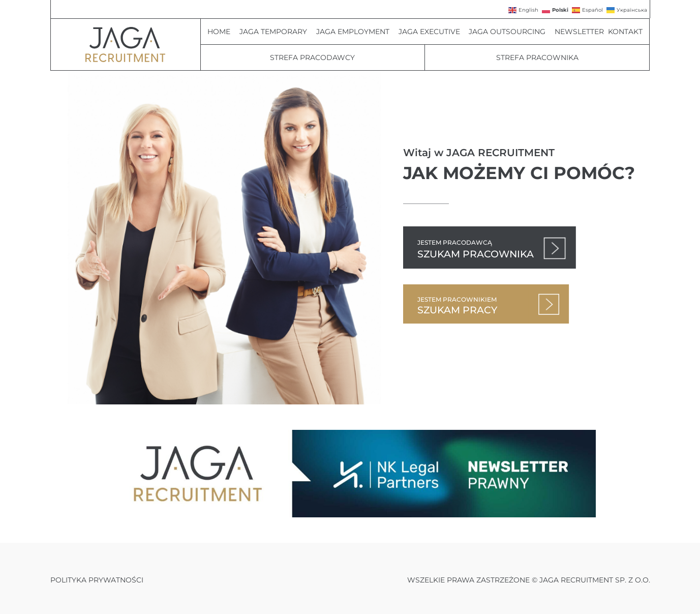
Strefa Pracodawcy (312, 57)
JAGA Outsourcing (510, 32)
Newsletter (579, 32)
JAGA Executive (432, 32)
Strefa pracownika (537, 57)
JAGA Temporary (276, 32)
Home (221, 32)
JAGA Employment (355, 32)
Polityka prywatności (97, 580)
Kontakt (625, 32)
